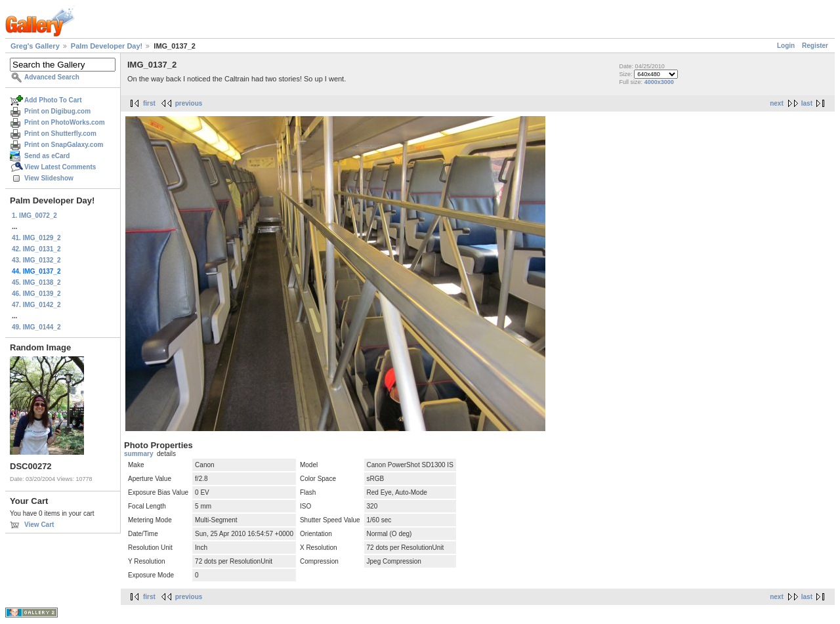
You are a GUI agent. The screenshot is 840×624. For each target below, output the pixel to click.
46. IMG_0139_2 (36, 294)
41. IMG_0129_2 (36, 238)
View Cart (39, 525)
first (149, 103)
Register (815, 46)
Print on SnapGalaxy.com (64, 145)
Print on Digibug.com (57, 111)
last (807, 103)
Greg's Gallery (35, 46)
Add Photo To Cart (53, 100)
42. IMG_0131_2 (36, 249)
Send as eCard (47, 156)
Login (786, 46)
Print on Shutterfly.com (60, 134)
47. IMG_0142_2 (36, 305)
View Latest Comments (60, 167)
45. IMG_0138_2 (36, 282)
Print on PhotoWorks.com (65, 122)
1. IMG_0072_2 (34, 216)
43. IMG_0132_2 (36, 260)
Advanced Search (52, 77)
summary (138, 454)
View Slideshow (49, 178)
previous (189, 103)
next (777, 103)
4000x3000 (659, 82)
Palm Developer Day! (107, 46)
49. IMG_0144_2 (36, 327)
